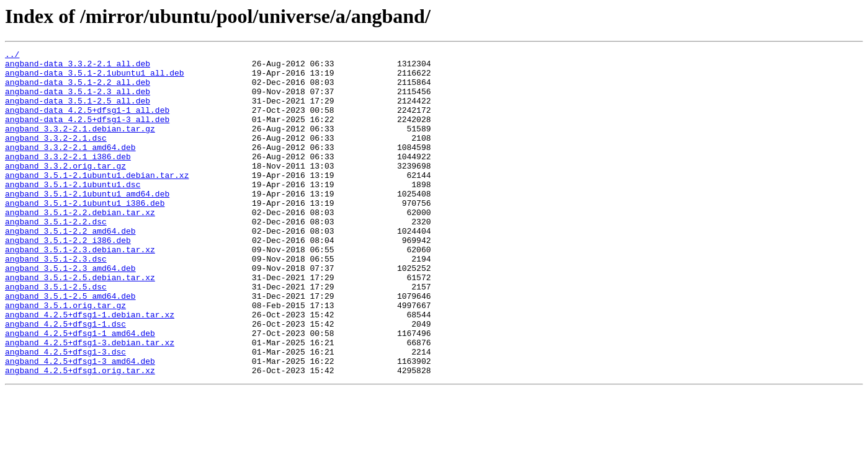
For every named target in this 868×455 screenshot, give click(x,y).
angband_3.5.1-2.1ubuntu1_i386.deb (85, 234)
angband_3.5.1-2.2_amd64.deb (70, 268)
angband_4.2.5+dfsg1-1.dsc (65, 379)
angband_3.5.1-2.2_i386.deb (68, 279)
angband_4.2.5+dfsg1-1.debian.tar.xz (90, 368)
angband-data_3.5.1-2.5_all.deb (78, 112)
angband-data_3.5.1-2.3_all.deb (78, 100)
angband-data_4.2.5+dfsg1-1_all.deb (87, 123)
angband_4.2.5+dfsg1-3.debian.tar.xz (90, 402)
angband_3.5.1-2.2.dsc (56, 257)
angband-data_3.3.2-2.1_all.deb (78, 67)
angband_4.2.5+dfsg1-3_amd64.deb (80, 424)
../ (12, 56)
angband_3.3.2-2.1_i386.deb (68, 179)
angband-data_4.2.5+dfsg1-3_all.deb (87, 134)
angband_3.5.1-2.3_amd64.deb (70, 312)
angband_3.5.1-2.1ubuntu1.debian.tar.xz (97, 201)
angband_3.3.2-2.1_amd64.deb (70, 167)
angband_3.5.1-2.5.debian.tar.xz (80, 324)
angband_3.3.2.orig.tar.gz (65, 190)
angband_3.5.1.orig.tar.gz (65, 357)
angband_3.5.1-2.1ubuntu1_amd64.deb (87, 223)
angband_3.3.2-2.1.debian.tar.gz (80, 145)
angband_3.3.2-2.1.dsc (56, 156)
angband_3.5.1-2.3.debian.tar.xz (80, 290)
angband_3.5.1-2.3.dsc (56, 301)
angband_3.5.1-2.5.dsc (56, 335)
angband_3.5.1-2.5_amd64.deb (70, 346)
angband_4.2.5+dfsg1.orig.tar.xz (80, 435)
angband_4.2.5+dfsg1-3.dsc (65, 413)
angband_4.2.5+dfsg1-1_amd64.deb (80, 391)
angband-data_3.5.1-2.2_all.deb (78, 89)
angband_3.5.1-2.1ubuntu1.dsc (73, 212)
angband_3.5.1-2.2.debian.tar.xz (80, 245)
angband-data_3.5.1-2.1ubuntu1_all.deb (95, 78)
